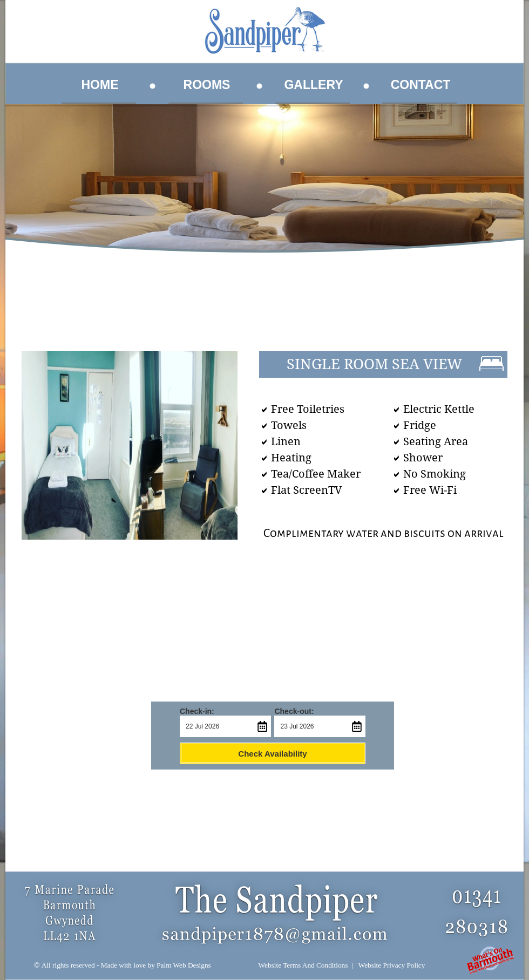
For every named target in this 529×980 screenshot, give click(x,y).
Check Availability (272, 754)
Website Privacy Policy (392, 965)
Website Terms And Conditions (303, 965)
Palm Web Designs (184, 965)
